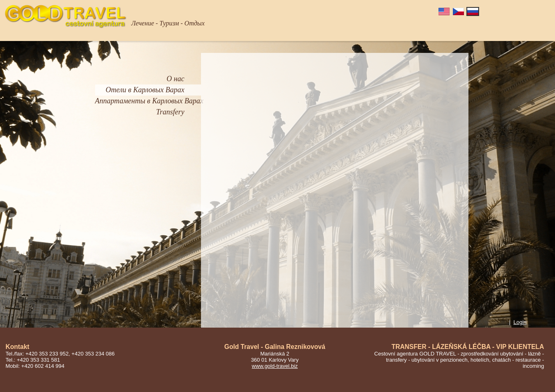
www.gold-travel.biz (275, 366)
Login (520, 322)
